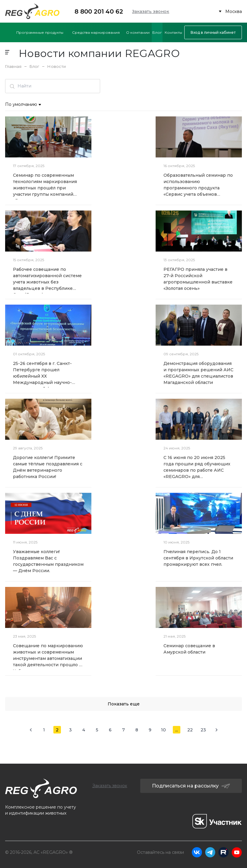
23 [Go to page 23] (203, 730)
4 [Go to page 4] (84, 730)
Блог (35, 66)
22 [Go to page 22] (190, 730)
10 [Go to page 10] (163, 730)
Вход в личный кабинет (213, 32)
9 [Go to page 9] (150, 730)
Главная (13, 66)
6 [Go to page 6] (110, 730)
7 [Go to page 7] (123, 730)
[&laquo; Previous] (31, 730)
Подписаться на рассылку (191, 786)
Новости (57, 66)
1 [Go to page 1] (44, 730)
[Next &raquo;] (216, 730)
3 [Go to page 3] (70, 730)
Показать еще (124, 704)
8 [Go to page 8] (137, 730)
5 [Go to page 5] (97, 730)
